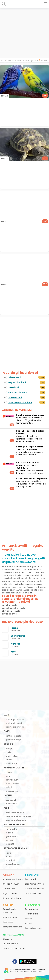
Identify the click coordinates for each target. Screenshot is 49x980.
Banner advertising (12, 898)
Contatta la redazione (14, 948)
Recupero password (12, 927)
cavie (8, 752)
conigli (9, 749)
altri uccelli (11, 804)
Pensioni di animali (18, 392)
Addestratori (15, 397)
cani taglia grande (15, 727)
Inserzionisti (31, 879)
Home (3, 60)
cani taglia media (14, 723)
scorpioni (10, 860)
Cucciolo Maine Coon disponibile (31, 479)
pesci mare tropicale (16, 820)
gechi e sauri (12, 837)
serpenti (10, 840)
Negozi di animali (17, 382)
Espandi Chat (9, 889)
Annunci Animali (15, 60)
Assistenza (8, 922)
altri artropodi (13, 864)
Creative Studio (23, 972)
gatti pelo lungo (14, 740)
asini (8, 776)
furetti (9, 760)
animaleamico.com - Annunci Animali (30, 970)
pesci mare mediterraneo (19, 816)
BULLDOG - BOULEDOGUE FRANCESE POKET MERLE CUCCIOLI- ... (28, 465)
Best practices (10, 917)
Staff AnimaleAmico (14, 935)
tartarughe (11, 829)
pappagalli (11, 800)
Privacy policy (32, 909)
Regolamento (33, 905)
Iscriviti (28, 919)
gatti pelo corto (13, 736)
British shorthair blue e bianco (30, 415)
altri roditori (12, 763)
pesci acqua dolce (15, 813)
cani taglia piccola (15, 719)
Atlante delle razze (34, 889)
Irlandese (15, 644)
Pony (13, 652)
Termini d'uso (32, 914)
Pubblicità (8, 875)
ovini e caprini (13, 784)
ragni (8, 853)
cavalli (44, 60)
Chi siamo (7, 939)
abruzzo (7, 62)
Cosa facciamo (10, 944)
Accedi (29, 923)
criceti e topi (12, 756)
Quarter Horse (18, 636)
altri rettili (11, 844)
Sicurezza (8, 905)
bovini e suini (12, 780)
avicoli (9, 787)
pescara (16, 62)
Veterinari (14, 387)
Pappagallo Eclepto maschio (30, 447)
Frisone (14, 628)
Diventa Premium (11, 884)
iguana (9, 833)
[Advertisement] (24, 33)
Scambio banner (33, 893)
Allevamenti (15, 377)
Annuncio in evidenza (13, 879)
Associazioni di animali (20, 402)
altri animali (12, 791)
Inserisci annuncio (34, 928)
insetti (9, 857)
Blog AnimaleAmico (35, 884)
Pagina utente (10, 893)
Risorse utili (32, 875)
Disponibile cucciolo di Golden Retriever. (30, 432)
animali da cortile (31, 60)
